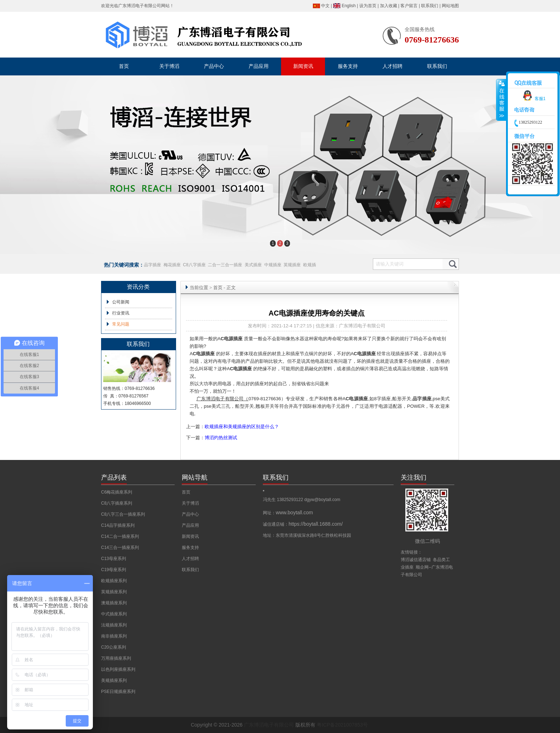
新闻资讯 (190, 536)
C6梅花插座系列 (117, 492)
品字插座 (152, 265)
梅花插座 (172, 265)
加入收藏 (389, 6)
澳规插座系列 (114, 603)
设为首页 (368, 6)
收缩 (501, 100)
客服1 (533, 99)
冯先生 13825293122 (284, 500)
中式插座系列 (114, 614)
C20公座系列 (114, 647)
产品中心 (190, 514)
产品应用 (190, 525)
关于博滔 (190, 503)
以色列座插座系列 (118, 669)
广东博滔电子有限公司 (140, 6)
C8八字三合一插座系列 (123, 514)
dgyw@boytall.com (322, 500)
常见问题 (121, 324)
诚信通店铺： (303, 524)
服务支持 (190, 548)
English (349, 6)
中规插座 (273, 265)
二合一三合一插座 (225, 265)
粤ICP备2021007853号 (342, 725)
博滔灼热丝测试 (221, 438)
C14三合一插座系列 (120, 548)
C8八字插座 (194, 265)
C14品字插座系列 (118, 525)
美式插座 (253, 265)
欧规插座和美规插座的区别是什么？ (242, 427)
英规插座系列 (114, 592)
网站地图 (450, 6)
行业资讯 (121, 313)
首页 (218, 288)
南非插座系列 (114, 636)
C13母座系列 (114, 559)
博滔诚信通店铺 (416, 560)
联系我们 (430, 6)
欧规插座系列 (114, 581)
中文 (325, 6)
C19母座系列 (114, 570)
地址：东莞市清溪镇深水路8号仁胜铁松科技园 (307, 535)
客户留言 (409, 6)
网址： (288, 513)
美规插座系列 (114, 680)
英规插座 (292, 265)
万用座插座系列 (116, 658)
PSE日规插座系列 (118, 692)
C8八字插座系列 (117, 503)
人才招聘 (190, 559)
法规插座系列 (114, 625)
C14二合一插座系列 (120, 536)
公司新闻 (121, 302)
